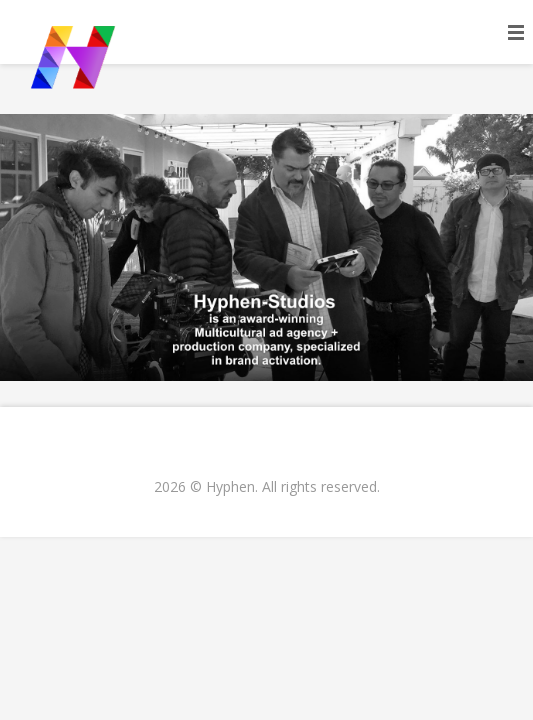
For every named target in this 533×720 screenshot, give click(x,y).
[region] (266, 247)
